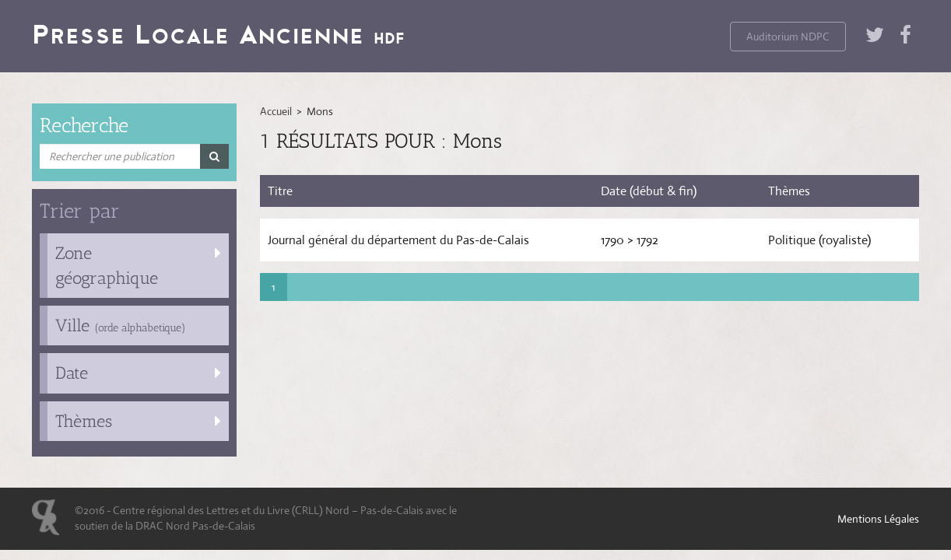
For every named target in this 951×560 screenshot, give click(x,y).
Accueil (276, 111)
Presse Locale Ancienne (218, 34)
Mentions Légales (878, 519)
